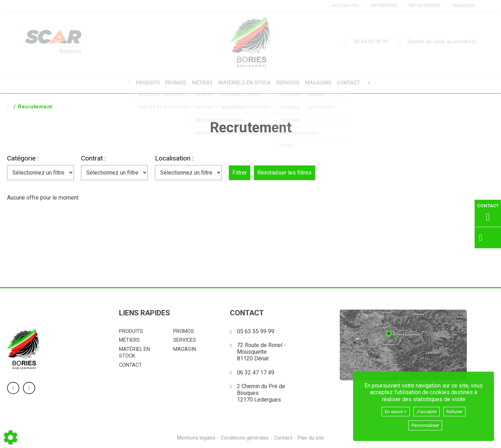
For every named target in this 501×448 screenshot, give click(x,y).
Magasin (185, 348)
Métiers (201, 83)
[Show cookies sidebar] (11, 437)
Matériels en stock (244, 83)
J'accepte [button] (427, 410)
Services (289, 83)
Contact (352, 83)
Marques (462, 5)
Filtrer (240, 172)
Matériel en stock (134, 352)
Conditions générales (244, 437)
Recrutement (423, 5)
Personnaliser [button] (425, 425)
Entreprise (382, 5)
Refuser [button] (459, 410)
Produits (144, 83)
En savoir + (392, 410)
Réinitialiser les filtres (284, 172)
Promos (174, 83)
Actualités (344, 5)
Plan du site (312, 437)
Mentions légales (195, 437)
